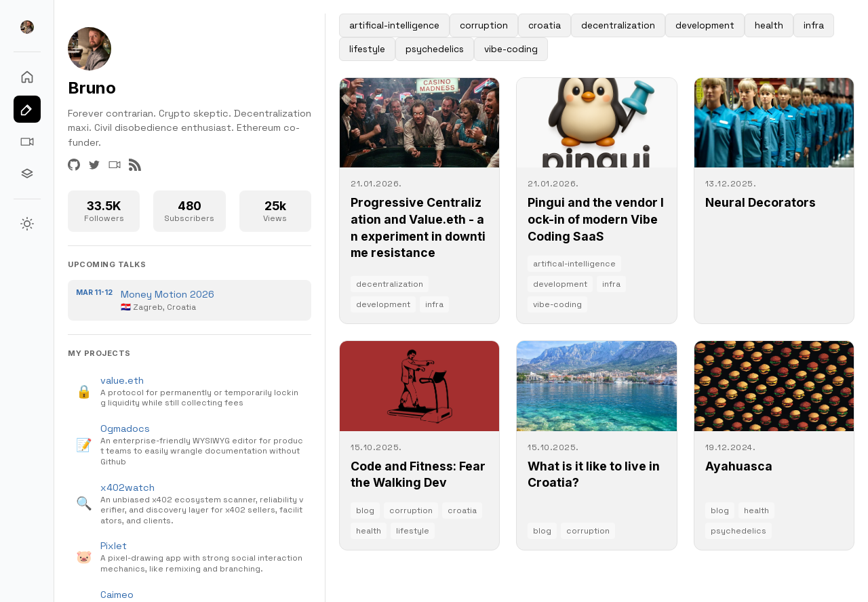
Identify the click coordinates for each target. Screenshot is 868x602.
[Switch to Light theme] (27, 224)
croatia (545, 25)
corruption (484, 25)
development (705, 25)
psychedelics (435, 49)
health (769, 25)
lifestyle (367, 49)
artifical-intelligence (394, 25)
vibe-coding (511, 49)
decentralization (618, 25)
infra (814, 25)
